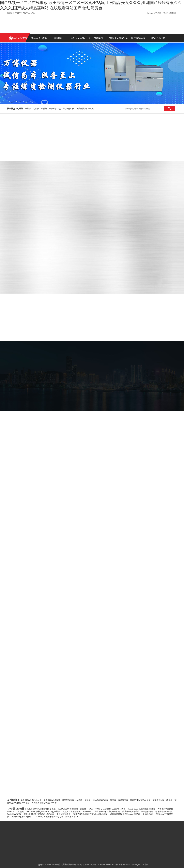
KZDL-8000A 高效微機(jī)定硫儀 (41, 809)
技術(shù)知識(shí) (118, 38)
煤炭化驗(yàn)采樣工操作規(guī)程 (138, 811)
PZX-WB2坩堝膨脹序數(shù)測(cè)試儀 (90, 814)
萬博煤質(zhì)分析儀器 (162, 800)
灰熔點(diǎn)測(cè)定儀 (140, 800)
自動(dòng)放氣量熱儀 (22, 817)
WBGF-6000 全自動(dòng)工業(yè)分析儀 (101, 811)
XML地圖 (144, 864)
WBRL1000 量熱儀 (15, 811)
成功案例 (98, 38)
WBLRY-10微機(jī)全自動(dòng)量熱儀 (43, 811)
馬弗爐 (44, 109)
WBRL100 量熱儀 (165, 809)
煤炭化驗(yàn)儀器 (52, 800)
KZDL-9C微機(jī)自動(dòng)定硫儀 (39, 814)
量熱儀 (28, 109)
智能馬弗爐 (123, 800)
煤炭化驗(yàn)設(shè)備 (31, 800)
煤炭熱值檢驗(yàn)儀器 (72, 800)
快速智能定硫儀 (63, 814)
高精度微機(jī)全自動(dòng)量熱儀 (125, 814)
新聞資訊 (59, 38)
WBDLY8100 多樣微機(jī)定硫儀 (72, 809)
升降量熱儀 (148, 814)
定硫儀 (36, 109)
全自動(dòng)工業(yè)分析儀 (62, 109)
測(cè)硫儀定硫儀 (100, 800)
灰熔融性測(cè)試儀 (85, 109)
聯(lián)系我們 (170, 13)
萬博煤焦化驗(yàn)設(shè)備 (44, 803)
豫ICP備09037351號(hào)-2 (128, 864)
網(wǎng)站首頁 (19, 38)
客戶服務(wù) (138, 38)
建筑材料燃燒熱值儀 (72, 811)
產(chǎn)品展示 (78, 38)
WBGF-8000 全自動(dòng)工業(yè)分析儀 (107, 809)
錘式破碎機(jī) (72, 817)
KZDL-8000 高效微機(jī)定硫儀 (142, 809)
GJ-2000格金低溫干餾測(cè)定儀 (48, 817)
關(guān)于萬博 (154, 13)
